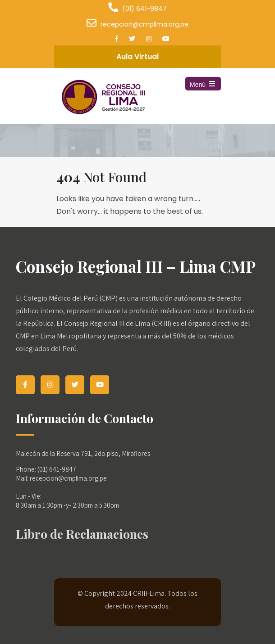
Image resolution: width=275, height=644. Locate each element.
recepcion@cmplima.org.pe (144, 24)
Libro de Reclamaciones (82, 534)
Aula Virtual (137, 56)
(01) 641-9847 (144, 9)
